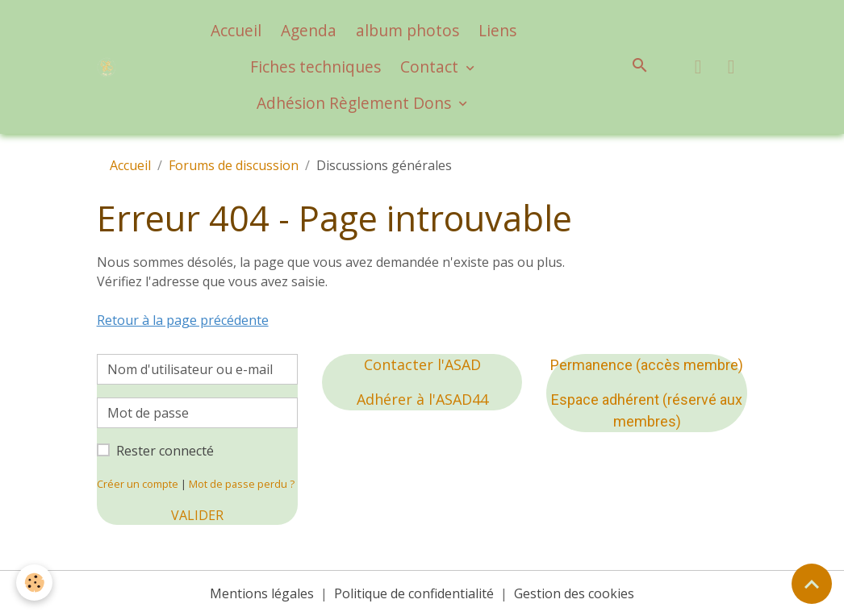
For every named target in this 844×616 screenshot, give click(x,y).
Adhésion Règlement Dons (356, 103)
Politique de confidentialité (414, 593)
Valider (197, 515)
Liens (497, 30)
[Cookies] (34, 583)
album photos (407, 30)
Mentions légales (262, 593)
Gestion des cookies (574, 593)
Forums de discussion (234, 165)
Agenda (309, 30)
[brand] (107, 67)
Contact (431, 67)
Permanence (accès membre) (647, 365)
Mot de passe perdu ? (242, 484)
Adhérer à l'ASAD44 (422, 399)
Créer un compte (138, 484)
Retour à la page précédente (183, 320)
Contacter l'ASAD (422, 364)
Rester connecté (165, 451)
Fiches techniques (315, 67)
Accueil (236, 30)
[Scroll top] (812, 584)
